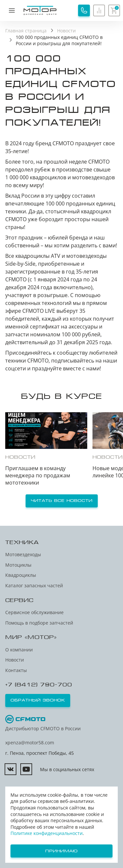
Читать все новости (62, 501)
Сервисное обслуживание (34, 612)
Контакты (16, 670)
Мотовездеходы (23, 554)
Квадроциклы (21, 575)
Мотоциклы (18, 565)
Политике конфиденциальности (47, 833)
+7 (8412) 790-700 (39, 685)
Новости (15, 660)
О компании (19, 650)
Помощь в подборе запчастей (39, 623)
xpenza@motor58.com (30, 743)
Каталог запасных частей (34, 585)
